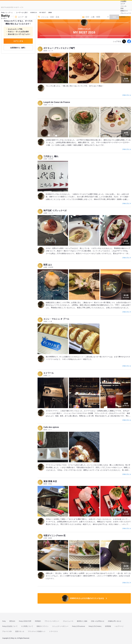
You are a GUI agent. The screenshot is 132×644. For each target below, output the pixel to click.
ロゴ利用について (27, 626)
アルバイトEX (7, 631)
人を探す (123, 1)
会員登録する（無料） (18, 48)
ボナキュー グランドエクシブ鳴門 (59, 48)
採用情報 (108, 626)
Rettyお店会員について (10, 626)
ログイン (128, 17)
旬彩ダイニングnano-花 (54, 536)
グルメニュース (126, 13)
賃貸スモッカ (20, 631)
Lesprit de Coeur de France (57, 102)
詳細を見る (126, 95)
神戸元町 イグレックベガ (55, 211)
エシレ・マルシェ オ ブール (56, 319)
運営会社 (12, 621)
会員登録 (122, 17)
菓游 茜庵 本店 (50, 481)
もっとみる (126, 79)
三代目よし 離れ (51, 156)
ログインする (18, 41)
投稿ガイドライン (43, 626)
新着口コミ (124, 11)
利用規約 (38, 621)
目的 (122, 8)
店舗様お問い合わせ (115, 621)
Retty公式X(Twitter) (95, 626)
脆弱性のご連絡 (82, 621)
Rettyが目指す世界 (25, 621)
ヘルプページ (119, 626)
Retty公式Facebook (78, 626)
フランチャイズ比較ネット (37, 631)
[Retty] (5, 16)
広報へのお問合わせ (98, 621)
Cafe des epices (51, 427)
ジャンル (123, 6)
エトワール (49, 373)
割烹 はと (48, 265)
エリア (123, 4)
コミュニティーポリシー (60, 626)
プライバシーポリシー (52, 621)
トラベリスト (54, 631)
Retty (4, 621)
